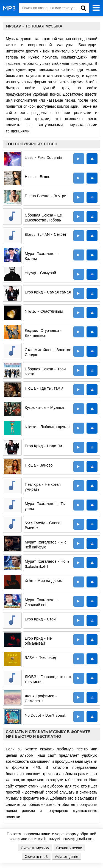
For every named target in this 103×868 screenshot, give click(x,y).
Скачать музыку (35, 848)
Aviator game (67, 856)
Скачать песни (69, 848)
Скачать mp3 (36, 856)
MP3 (9, 8)
